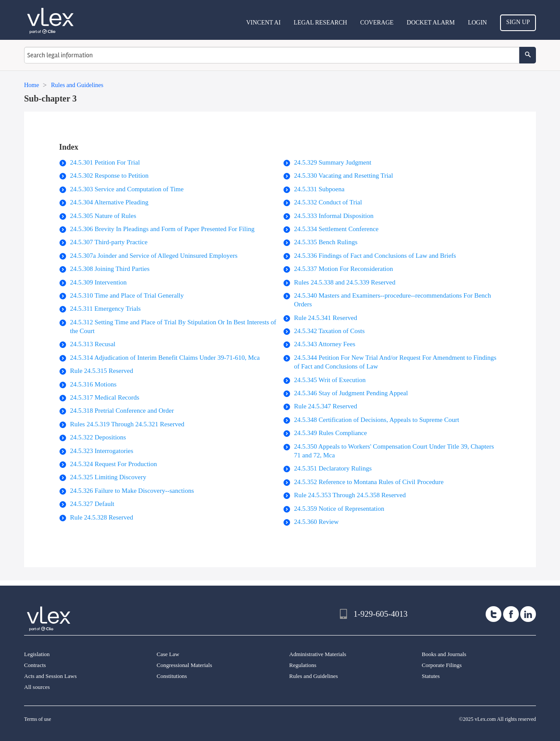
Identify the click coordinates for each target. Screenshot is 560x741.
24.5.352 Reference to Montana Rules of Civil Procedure (369, 482)
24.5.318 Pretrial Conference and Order (122, 411)
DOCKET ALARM (431, 23)
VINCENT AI (264, 23)
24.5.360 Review (316, 522)
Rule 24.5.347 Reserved (325, 406)
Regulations (303, 665)
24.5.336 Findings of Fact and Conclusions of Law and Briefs (375, 256)
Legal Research (320, 23)
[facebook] (511, 614)
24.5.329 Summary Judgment (333, 162)
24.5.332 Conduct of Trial (328, 202)
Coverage (377, 23)
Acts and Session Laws (50, 676)
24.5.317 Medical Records (105, 397)
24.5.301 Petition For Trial (105, 162)
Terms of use (38, 719)
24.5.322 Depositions (98, 437)
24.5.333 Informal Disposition (334, 216)
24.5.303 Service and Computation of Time (127, 189)
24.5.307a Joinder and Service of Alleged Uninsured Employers (154, 256)
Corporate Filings (442, 665)
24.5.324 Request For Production (114, 464)
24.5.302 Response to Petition (109, 176)
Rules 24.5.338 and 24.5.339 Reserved (345, 282)
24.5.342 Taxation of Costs (329, 331)
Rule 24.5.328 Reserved (101, 517)
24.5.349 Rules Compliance (331, 433)
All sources (37, 687)
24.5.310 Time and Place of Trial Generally (127, 295)
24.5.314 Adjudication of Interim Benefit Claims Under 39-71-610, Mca (165, 358)
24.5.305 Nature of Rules (103, 216)
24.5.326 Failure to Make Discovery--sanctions (132, 491)
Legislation (37, 654)
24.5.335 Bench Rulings (326, 242)
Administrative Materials (318, 654)
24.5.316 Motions (93, 384)
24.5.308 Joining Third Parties (110, 269)
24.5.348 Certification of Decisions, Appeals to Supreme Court (376, 420)
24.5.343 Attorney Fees (325, 344)
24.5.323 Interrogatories (102, 451)
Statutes (431, 676)
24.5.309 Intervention (98, 282)
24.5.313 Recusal (93, 344)
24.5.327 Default (92, 504)
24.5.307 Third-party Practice (109, 242)
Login (477, 23)
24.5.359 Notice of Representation (339, 509)
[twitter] (493, 614)
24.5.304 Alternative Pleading (109, 202)
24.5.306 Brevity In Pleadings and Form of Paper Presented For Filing (162, 229)
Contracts (35, 665)
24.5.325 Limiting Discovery (108, 477)
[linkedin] (528, 614)
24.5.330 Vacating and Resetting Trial (343, 176)
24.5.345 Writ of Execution (330, 380)
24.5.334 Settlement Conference (336, 229)
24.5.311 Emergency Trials (105, 309)
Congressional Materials (184, 665)
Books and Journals (444, 654)
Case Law (168, 654)
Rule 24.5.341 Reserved (325, 318)
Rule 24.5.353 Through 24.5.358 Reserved (350, 495)
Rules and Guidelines (313, 676)
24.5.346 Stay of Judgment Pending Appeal (351, 393)
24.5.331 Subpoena (319, 189)
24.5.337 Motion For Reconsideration (343, 269)
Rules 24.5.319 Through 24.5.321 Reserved (127, 424)
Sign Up (518, 22)
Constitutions (172, 676)
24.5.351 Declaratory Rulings (333, 468)
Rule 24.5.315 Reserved (101, 371)
